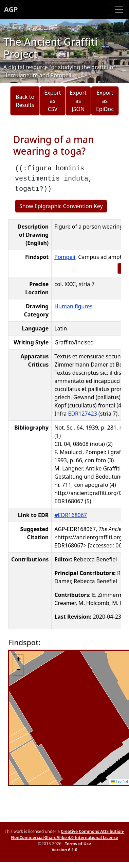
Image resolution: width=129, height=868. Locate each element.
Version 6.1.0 (64, 850)
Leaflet (119, 782)
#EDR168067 (71, 515)
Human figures (73, 306)
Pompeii (65, 257)
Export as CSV (52, 101)
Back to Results (25, 101)
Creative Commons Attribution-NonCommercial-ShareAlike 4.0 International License (68, 834)
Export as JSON (78, 101)
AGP (11, 9)
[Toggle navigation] (117, 10)
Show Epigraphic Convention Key (61, 206)
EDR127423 (82, 414)
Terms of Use (78, 844)
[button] (18, 660)
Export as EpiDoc (105, 101)
